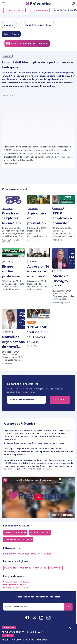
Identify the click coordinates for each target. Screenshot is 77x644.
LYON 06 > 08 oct (40, 533)
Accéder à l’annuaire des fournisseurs (27, 43)
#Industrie (32, 240)
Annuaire (40, 568)
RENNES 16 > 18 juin (15, 533)
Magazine (8, 25)
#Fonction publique (61, 303)
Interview (7, 56)
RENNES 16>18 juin (14, 10)
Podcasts (56, 568)
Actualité (8, 208)
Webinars (25, 568)
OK (68, 607)
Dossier (31, 322)
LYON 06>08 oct (39, 10)
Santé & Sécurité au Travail (39, 25)
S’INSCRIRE (60, 400)
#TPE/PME (57, 240)
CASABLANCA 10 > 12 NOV (18, 540)
